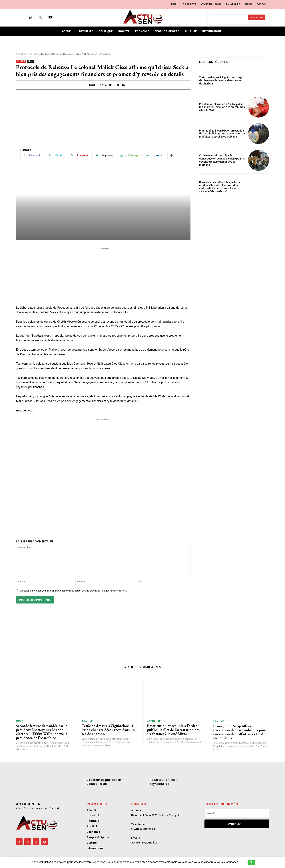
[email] (237, 813)
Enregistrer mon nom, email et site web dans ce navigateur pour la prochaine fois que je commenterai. (74, 591)
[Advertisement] (103, 117)
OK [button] (251, 862)
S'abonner (237, 824)
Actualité (154, 721)
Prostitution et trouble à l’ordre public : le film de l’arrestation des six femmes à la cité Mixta (222, 107)
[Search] (257, 17)
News (31, 61)
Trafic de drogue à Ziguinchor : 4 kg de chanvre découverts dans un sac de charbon (220, 80)
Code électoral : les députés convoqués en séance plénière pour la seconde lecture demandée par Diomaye (222, 160)
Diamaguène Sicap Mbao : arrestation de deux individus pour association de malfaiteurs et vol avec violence (222, 134)
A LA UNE (21, 54)
